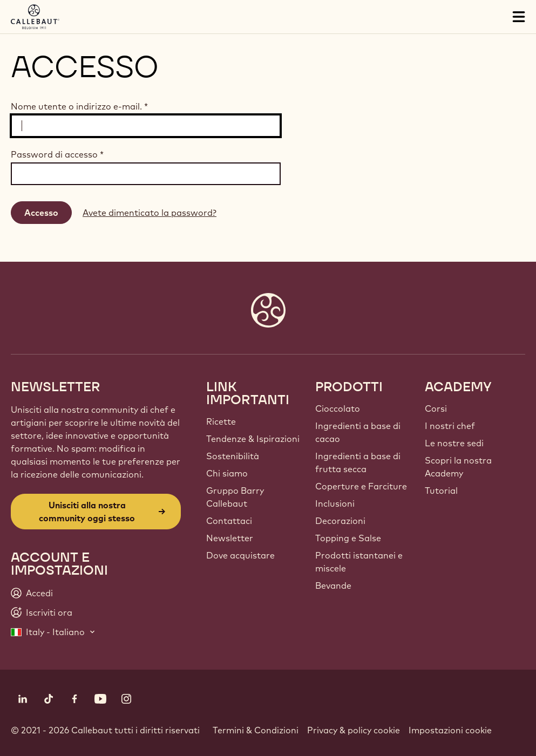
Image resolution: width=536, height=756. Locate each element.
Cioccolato (338, 408)
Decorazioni (340, 521)
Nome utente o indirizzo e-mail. (79, 106)
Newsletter (230, 538)
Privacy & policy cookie (354, 730)
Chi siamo (227, 473)
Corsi (436, 408)
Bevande (333, 585)
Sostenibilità (233, 456)
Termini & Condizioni (256, 730)
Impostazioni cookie (450, 730)
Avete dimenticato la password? (150, 213)
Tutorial (441, 491)
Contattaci (229, 521)
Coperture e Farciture (361, 486)
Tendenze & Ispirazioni (253, 439)
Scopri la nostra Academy (458, 467)
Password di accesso (57, 154)
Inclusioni (335, 503)
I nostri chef (450, 426)
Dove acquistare (240, 555)
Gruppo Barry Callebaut (235, 497)
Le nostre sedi (454, 443)
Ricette (221, 421)
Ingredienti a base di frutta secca (358, 462)
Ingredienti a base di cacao (358, 432)
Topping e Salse (348, 538)
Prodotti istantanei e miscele (359, 562)
